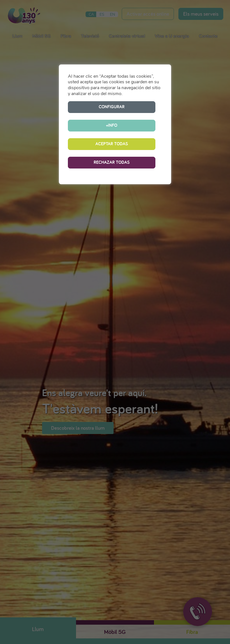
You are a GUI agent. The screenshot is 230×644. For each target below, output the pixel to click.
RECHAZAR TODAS (112, 144)
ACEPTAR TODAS (112, 125)
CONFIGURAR (88, 107)
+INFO (135, 107)
